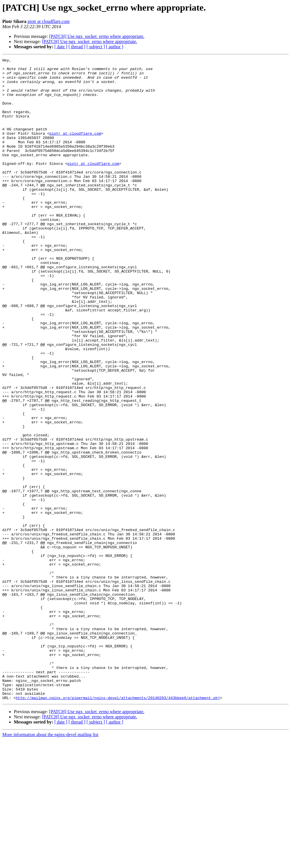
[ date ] (61, 47)
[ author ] (115, 47)
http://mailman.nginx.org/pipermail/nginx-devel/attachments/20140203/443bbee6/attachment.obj (118, 826)
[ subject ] (96, 47)
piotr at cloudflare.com (49, 21)
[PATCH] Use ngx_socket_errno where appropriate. (97, 36)
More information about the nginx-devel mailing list (50, 863)
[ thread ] (77, 47)
